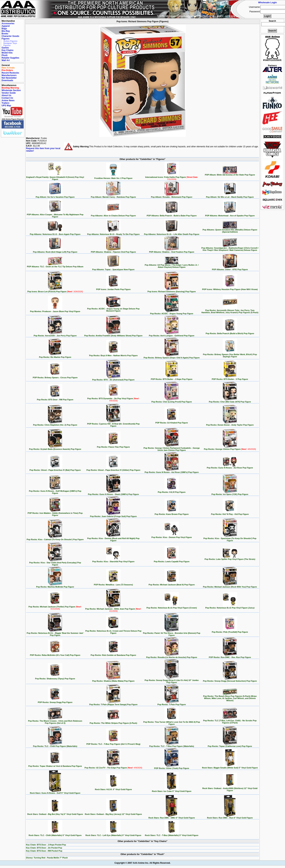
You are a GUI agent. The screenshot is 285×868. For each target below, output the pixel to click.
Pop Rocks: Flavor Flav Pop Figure (113, 446)
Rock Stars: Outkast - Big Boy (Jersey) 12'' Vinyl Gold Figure (113, 813)
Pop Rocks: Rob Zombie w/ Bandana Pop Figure (113, 654)
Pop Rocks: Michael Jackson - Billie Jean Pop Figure (113, 609)
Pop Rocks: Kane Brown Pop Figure (172, 513)
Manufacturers (9, 75)
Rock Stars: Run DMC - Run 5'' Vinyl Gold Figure (230, 817)
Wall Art (6, 60)
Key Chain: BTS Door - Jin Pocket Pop (44, 848)
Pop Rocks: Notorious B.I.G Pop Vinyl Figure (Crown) (172, 607)
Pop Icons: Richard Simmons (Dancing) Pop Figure (172, 291)
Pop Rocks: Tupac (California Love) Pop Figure (230, 745)
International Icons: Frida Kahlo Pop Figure (172, 177)
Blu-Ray (6, 31)
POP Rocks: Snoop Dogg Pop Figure (55, 701)
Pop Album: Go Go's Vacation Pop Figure (55, 196)
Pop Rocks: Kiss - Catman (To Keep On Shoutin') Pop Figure (55, 539)
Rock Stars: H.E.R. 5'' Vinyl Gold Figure (113, 788)
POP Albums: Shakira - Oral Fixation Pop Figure (172, 251)
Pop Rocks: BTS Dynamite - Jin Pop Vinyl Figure (113, 399)
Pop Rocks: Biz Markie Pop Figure (55, 356)
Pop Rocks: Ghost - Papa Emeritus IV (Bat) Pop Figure (55, 469)
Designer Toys (10, 43)
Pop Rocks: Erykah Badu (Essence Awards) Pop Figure (55, 448)
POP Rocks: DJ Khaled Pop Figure (172, 422)
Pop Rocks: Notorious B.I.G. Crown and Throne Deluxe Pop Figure (113, 631)
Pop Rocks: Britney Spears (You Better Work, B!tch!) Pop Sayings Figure (230, 355)
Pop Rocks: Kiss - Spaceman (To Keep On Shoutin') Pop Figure (230, 539)
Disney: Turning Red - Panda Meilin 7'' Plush (47, 858)
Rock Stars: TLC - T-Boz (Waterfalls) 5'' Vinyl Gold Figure (172, 834)
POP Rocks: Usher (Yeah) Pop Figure (172, 767)
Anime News (8, 100)
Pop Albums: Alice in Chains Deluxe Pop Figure (113, 215)
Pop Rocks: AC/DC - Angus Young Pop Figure (172, 313)
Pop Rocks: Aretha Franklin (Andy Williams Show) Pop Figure (113, 335)
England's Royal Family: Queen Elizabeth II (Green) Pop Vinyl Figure (55, 177)
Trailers (6, 103)
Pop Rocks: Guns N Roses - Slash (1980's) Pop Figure (113, 493)
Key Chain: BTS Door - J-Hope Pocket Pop (46, 845)
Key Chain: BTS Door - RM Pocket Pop (44, 851)
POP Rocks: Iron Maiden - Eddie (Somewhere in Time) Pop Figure (55, 513)
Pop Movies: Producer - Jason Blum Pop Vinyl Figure (55, 310)
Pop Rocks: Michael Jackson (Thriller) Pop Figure (55, 607)
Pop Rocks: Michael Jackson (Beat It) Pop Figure (172, 584)
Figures (6, 39)
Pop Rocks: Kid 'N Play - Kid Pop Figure (230, 513)
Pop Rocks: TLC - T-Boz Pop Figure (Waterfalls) (172, 745)
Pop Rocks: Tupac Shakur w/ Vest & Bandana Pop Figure (55, 765)
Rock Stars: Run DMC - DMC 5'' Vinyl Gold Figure (172, 817)
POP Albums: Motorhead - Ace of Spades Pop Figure (230, 215)
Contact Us (7, 98)
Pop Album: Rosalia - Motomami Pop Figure (172, 196)
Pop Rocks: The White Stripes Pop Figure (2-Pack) (113, 722)
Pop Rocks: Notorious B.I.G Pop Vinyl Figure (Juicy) (230, 607)
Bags (4, 29)
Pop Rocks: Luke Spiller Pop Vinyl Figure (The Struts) (230, 558)
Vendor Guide (9, 93)
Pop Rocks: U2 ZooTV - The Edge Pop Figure (113, 767)
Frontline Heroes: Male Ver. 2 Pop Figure (113, 177)
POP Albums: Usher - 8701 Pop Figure (230, 269)
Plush (5, 55)
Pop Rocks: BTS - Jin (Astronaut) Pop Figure (113, 379)
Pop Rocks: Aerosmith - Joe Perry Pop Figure (55, 335)
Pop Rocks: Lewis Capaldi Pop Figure (172, 561)
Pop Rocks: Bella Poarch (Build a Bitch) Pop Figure (230, 333)
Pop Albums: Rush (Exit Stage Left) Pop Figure (55, 251)
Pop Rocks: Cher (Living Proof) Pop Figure (172, 401)
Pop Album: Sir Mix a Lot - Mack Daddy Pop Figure (230, 196)
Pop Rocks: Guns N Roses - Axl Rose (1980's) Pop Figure (172, 471)
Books (5, 34)
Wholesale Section (11, 90)
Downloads (7, 80)
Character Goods (10, 36)
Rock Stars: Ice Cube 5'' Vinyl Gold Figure (172, 790)
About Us (6, 95)
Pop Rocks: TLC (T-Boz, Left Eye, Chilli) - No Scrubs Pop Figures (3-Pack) (230, 721)
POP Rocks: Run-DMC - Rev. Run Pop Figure (230, 656)
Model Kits (7, 53)
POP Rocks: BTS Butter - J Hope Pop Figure (172, 378)
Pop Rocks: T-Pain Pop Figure (172, 704)
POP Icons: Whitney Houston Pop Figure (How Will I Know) (230, 288)
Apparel (6, 26)
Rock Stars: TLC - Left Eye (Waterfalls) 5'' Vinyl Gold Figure (113, 834)
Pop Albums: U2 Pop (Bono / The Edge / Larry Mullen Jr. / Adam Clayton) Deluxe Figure (172, 265)
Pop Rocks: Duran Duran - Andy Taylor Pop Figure (230, 424)
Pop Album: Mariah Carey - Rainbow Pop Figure (113, 196)
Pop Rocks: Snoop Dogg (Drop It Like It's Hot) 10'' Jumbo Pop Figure (172, 680)
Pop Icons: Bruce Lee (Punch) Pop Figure (55, 291)
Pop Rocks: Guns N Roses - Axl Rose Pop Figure (230, 467)
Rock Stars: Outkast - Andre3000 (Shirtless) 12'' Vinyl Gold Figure (230, 788)
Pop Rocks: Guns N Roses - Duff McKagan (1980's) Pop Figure (55, 491)
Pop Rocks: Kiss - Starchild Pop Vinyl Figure (113, 561)
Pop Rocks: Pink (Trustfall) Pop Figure (230, 631)
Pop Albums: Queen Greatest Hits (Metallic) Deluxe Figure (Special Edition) (230, 230)
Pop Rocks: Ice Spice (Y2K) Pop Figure (230, 493)
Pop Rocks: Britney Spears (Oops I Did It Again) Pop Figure (172, 357)
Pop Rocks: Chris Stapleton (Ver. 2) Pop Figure (55, 424)
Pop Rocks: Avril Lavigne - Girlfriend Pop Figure (172, 335)
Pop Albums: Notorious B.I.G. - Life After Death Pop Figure (172, 233)
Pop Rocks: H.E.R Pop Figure (172, 491)
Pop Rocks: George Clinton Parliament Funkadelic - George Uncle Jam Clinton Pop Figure (172, 448)
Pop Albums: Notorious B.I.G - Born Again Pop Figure (55, 233)
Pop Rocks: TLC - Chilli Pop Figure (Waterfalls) (55, 745)
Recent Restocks (10, 73)
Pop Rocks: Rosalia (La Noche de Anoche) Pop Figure (172, 656)
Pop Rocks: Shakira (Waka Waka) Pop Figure (113, 680)
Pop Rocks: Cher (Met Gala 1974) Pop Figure (230, 401)
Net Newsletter (9, 78)
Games (5, 48)
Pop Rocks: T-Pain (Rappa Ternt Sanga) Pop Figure (113, 704)
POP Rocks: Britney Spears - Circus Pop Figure (55, 377)
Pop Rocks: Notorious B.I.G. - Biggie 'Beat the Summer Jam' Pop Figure (55, 633)
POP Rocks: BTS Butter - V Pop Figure (230, 378)
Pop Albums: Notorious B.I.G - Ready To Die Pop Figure (113, 233)
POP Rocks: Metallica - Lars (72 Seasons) (113, 584)
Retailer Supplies (10, 58)
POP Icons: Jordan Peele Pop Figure (113, 288)
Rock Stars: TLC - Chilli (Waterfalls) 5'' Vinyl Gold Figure (55, 834)
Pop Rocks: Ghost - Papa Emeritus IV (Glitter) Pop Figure (113, 469)
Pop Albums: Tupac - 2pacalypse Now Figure (113, 269)
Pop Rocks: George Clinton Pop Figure (230, 448)
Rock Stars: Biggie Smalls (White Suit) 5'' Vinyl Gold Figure (230, 767)
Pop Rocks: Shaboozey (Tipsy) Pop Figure (55, 678)
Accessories (8, 23)
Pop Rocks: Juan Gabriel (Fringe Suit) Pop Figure (113, 515)
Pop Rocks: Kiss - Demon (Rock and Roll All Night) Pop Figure (113, 539)
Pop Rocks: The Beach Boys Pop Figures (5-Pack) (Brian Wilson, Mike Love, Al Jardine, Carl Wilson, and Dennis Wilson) (230, 697)
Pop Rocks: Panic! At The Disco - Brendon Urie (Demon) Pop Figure (172, 633)
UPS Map (6, 106)
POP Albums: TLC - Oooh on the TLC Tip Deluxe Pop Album (55, 266)
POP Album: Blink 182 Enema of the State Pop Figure (230, 174)
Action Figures (10, 41)
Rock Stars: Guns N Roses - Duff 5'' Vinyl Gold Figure (55, 792)
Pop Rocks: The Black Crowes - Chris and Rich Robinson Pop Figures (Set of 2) (55, 721)
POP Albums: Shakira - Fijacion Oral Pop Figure (113, 251)
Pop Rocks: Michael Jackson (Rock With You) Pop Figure (230, 586)
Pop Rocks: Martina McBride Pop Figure (55, 586)
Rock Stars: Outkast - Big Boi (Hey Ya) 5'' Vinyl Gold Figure (55, 813)
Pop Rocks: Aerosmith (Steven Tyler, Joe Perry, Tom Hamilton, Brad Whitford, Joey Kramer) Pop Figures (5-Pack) (230, 310)
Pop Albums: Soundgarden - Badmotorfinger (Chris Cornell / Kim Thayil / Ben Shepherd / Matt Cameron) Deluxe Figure (230, 248)
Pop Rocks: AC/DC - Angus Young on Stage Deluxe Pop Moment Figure (113, 309)
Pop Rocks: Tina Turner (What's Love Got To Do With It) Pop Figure (172, 722)
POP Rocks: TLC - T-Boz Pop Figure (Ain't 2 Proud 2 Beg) (113, 743)
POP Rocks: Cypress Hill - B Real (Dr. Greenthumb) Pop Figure (113, 424)
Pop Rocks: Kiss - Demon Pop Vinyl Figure (172, 536)
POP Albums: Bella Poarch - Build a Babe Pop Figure (172, 215)
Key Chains (7, 50)
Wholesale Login (267, 2)
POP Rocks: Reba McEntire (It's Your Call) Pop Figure (55, 654)
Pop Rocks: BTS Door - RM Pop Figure (55, 399)
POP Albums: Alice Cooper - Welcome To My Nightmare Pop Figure (55, 215)
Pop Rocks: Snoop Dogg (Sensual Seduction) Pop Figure (230, 680)
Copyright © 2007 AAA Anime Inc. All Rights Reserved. (142, 863)
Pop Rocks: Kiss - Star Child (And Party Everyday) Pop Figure (55, 563)
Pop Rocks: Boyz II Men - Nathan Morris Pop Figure (113, 355)
